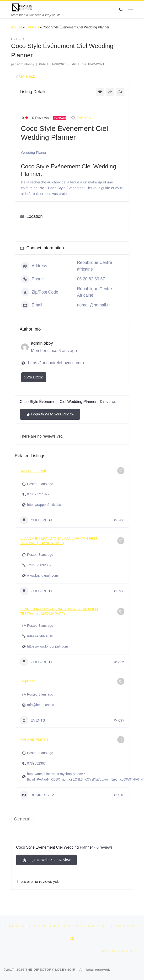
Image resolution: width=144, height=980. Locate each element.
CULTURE (34, 520)
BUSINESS (34, 795)
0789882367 (37, 763)
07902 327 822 (38, 494)
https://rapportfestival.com (46, 505)
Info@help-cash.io (41, 705)
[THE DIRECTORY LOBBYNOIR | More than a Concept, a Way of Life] (22, 7)
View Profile (34, 377)
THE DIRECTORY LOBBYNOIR (50, 970)
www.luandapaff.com (43, 575)
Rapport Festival (33, 471)
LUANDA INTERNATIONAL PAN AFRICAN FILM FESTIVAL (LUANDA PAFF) (59, 541)
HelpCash (28, 681)
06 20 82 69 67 (91, 279)
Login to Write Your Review (50, 414)
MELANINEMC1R (34, 740)
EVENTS (32, 27)
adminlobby (26, 64)
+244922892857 (39, 565)
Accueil (17, 27)
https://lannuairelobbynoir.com (56, 363)
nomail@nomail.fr (93, 305)
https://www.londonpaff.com (48, 646)
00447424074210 (40, 636)
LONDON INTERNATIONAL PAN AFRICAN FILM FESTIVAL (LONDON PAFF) (59, 611)
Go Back (25, 76)
